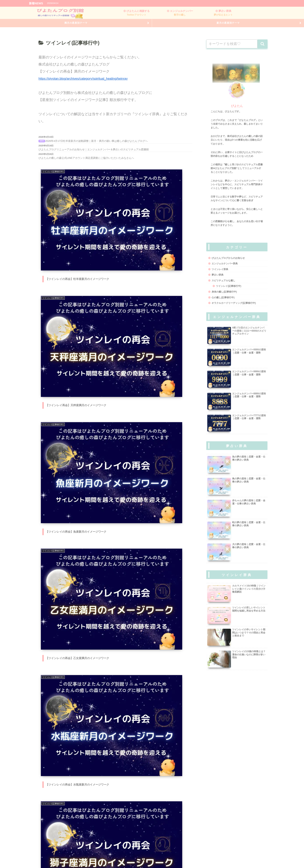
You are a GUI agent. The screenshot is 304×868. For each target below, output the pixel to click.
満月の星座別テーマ (76, 26)
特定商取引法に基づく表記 (125, 857)
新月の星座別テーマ (228, 26)
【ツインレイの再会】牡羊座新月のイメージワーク (98, 3)
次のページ (115, 807)
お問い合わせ (203, 857)
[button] (262, 48)
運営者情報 (152, 857)
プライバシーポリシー (177, 857)
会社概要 (99, 857)
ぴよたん (237, 110)
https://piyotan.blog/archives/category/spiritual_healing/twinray (87, 83)
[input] (232, 48)
